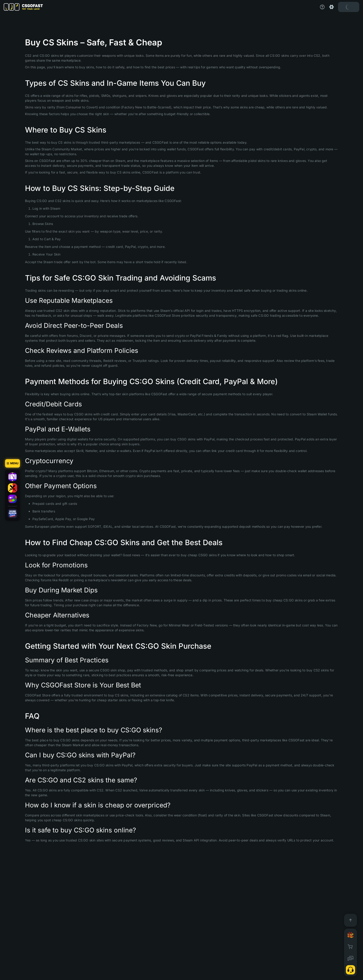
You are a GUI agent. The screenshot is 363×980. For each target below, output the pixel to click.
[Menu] (13, 463)
